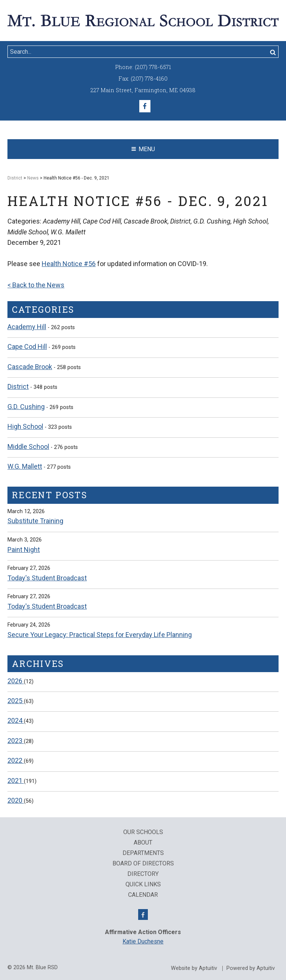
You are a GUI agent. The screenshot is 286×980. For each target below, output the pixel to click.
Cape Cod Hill (27, 347)
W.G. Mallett (25, 466)
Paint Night (24, 550)
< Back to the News (36, 285)
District (15, 178)
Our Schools (143, 832)
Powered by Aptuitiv (251, 968)
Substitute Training (35, 521)
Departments (143, 853)
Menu (143, 149)
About (143, 843)
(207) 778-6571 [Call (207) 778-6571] (153, 67)
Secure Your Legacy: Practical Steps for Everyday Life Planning (100, 635)
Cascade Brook (30, 367)
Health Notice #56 (69, 264)
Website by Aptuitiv (194, 968)
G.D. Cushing (26, 407)
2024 (16, 720)
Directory (143, 874)
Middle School (28, 447)
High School (25, 426)
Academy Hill (27, 327)
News (33, 178)
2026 (16, 681)
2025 (16, 701)
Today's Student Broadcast (47, 578)
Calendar (143, 895)
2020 (16, 800)
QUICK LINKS (143, 884)
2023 (16, 741)
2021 (16, 781)
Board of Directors (143, 864)
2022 (16, 760)
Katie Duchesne (143, 941)
